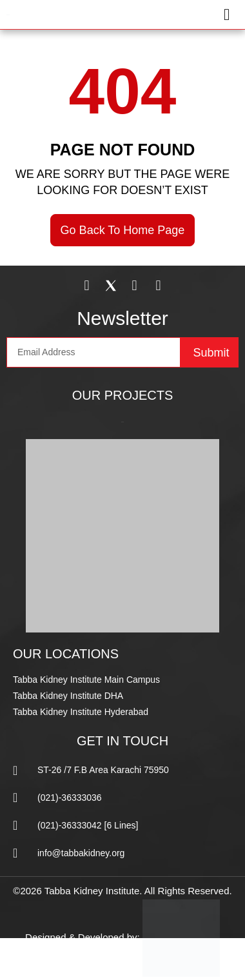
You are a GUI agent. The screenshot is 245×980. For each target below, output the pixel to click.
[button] (179, 15)
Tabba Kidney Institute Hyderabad (81, 712)
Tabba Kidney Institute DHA (68, 696)
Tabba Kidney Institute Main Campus (86, 680)
